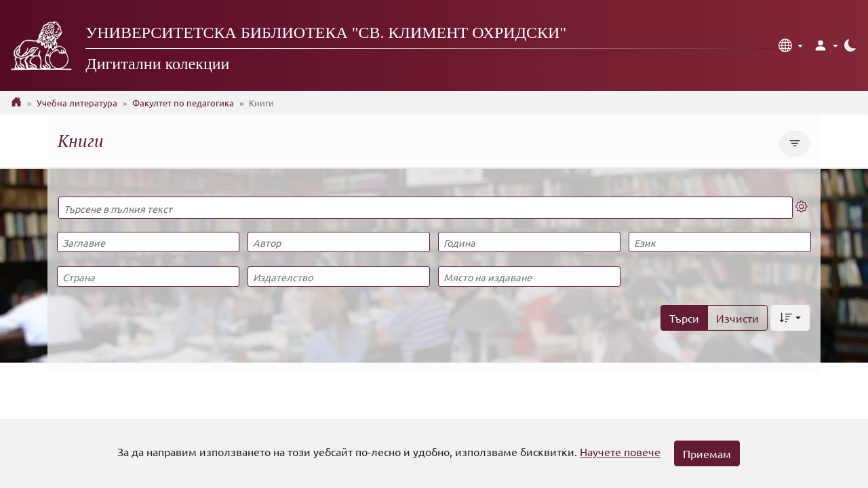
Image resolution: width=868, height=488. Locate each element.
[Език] (719, 242)
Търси (684, 318)
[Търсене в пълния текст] (426, 208)
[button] (791, 45)
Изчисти (737, 318)
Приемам (707, 453)
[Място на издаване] (529, 277)
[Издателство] (338, 277)
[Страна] (148, 277)
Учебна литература (77, 103)
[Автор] (338, 242)
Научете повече (620, 451)
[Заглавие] (148, 242)
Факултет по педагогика (183, 103)
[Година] (529, 242)
